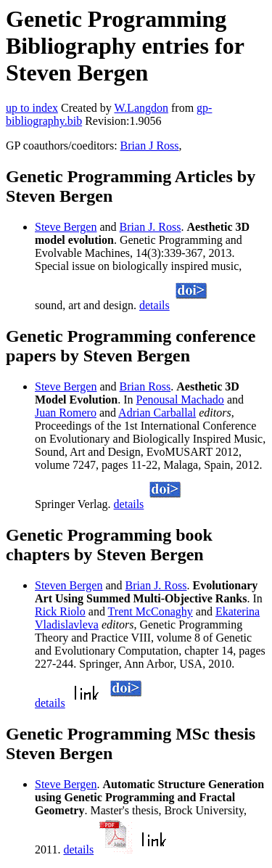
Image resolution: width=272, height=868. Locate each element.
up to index (32, 108)
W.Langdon (141, 108)
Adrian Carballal (157, 413)
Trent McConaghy (151, 611)
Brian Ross (145, 386)
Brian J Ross (150, 146)
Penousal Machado (180, 400)
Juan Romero (66, 413)
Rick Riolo (60, 611)
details (154, 305)
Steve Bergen (66, 227)
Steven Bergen (69, 585)
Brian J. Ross (151, 227)
